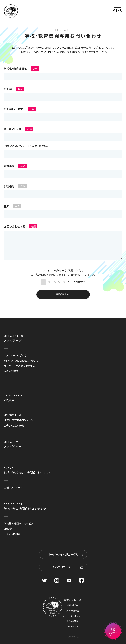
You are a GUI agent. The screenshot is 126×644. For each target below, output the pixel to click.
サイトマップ (73, 626)
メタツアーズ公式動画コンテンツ (21, 361)
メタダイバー (13, 446)
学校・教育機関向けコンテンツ (25, 509)
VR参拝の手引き (13, 415)
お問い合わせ (73, 605)
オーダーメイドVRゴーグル (65, 554)
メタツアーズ (13, 340)
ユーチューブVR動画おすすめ (19, 366)
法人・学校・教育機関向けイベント (27, 473)
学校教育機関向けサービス (19, 523)
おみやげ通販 (11, 371)
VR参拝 (9, 400)
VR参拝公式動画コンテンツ (19, 420)
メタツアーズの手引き (15, 355)
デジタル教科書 (12, 534)
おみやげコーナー (68, 567)
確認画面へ (63, 294)
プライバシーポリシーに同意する (63, 282)
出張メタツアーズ (13, 487)
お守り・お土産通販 (14, 425)
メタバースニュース (73, 600)
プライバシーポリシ (53, 270)
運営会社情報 (73, 611)
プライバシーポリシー (73, 616)
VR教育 (8, 529)
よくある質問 (73, 621)
